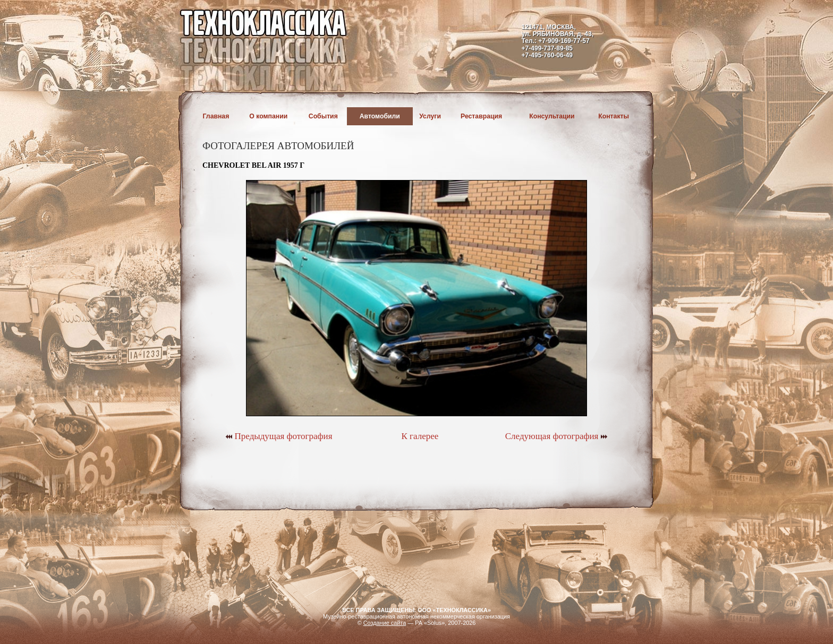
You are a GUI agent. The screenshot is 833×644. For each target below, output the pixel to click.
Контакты (614, 116)
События (323, 116)
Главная (216, 116)
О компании (268, 116)
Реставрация (481, 116)
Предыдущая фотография (279, 436)
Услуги (430, 116)
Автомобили (380, 116)
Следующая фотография (556, 436)
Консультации (552, 116)
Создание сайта (385, 623)
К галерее (420, 436)
